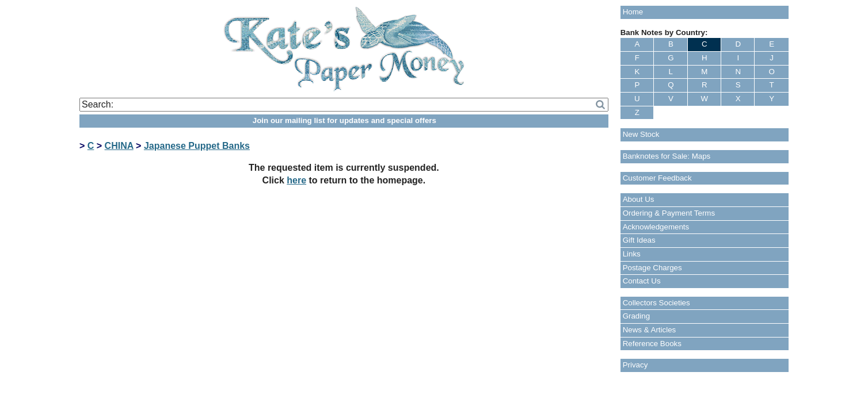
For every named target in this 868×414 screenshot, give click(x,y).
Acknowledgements (656, 227)
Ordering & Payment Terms (669, 213)
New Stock (641, 134)
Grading (636, 316)
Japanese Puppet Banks (197, 146)
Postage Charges (652, 268)
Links (632, 254)
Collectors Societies (656, 303)
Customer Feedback (657, 178)
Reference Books (652, 344)
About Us (639, 199)
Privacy (635, 365)
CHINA (119, 146)
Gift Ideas (639, 240)
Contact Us (642, 281)
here (296, 180)
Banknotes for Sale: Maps (667, 156)
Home (633, 12)
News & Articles (650, 330)
